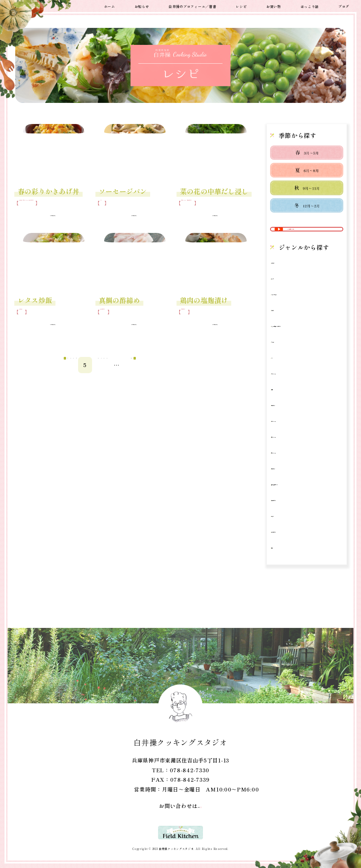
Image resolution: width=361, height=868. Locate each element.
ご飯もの (29, 208)
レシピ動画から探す (312, 237)
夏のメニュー (293, 442)
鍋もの (285, 537)
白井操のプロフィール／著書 (192, 6)
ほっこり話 (310, 6)
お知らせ (142, 6)
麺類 (282, 569)
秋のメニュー (293, 474)
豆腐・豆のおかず (299, 506)
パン (105, 208)
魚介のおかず (29, 215)
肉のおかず (194, 328)
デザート (288, 363)
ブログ (344, 6)
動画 (282, 411)
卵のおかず (291, 426)
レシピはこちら (48, 226)
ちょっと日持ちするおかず (307, 344)
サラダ (285, 293)
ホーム (110, 6)
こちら (193, 806)
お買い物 (274, 6)
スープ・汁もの (296, 308)
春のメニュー (54, 208)
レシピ (241, 6)
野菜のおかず (225, 208)
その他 (285, 324)
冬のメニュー (293, 395)
